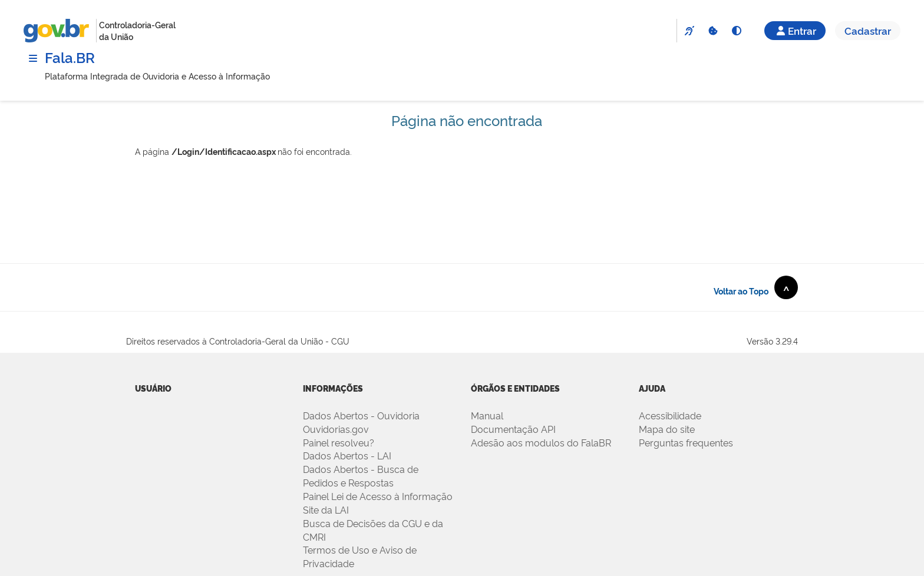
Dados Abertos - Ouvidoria (361, 415)
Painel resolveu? (339, 442)
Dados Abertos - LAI (347, 455)
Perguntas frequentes (686, 442)
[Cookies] (712, 31)
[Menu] (33, 58)
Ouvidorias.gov (336, 429)
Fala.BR (70, 57)
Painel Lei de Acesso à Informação (378, 496)
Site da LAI (326, 509)
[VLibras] (689, 31)
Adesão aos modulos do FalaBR (541, 442)
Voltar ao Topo (756, 287)
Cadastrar (868, 30)
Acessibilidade (670, 415)
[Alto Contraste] (736, 31)
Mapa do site (667, 429)
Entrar (795, 30)
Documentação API (513, 429)
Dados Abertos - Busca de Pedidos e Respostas (361, 476)
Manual (487, 415)
